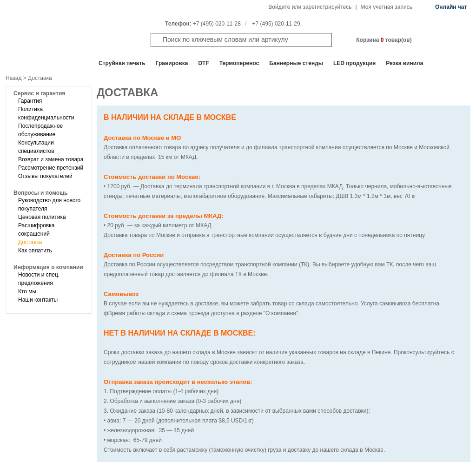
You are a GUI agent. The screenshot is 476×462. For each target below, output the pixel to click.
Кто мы (27, 291)
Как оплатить (35, 251)
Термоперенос (239, 63)
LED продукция (354, 63)
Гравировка (172, 63)
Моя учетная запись (387, 7)
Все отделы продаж (42, 63)
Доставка (30, 242)
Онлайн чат (451, 7)
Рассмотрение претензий (51, 168)
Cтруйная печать (122, 63)
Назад (13, 78)
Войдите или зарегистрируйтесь (310, 7)
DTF (203, 63)
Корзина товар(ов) (384, 40)
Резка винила (404, 63)
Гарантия (30, 101)
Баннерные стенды (296, 63)
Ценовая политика (42, 217)
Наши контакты (38, 300)
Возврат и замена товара (51, 159)
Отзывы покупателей (45, 176)
